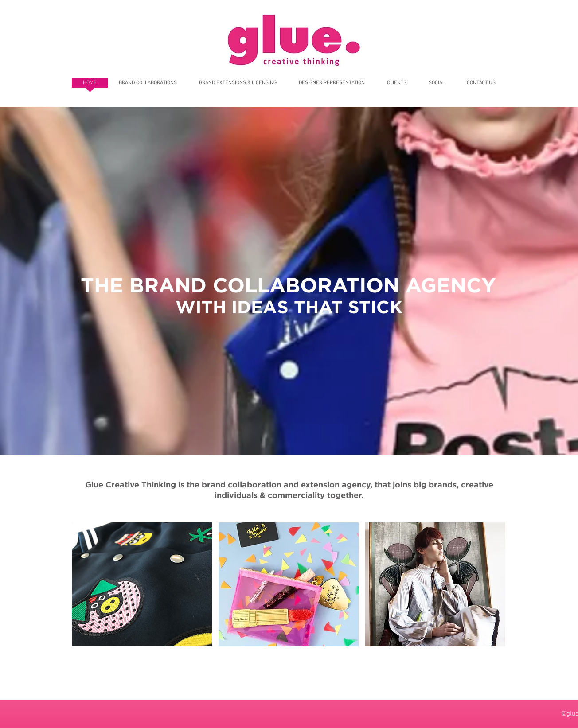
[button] (142, 584)
